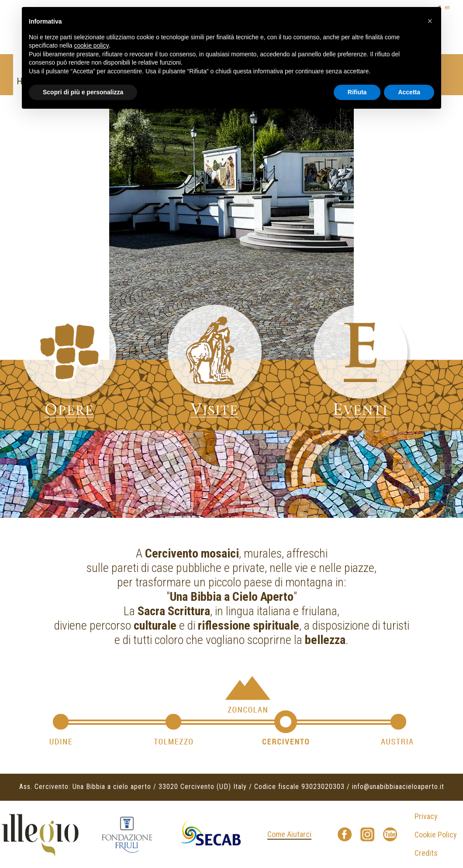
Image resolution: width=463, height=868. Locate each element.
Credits (426, 853)
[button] (430, 21)
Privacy (426, 816)
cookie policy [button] (92, 45)
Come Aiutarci (289, 834)
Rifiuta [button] (357, 92)
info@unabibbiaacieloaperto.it (398, 787)
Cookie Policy (436, 835)
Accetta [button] (409, 92)
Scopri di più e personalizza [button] (83, 92)
